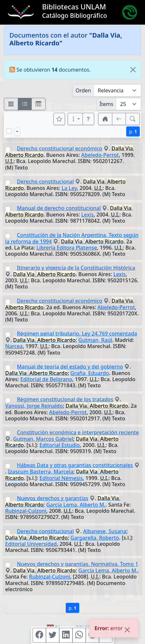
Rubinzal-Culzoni (26, 511)
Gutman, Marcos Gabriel (43, 439)
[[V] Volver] (119, 119)
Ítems (106, 104)
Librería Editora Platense (67, 248)
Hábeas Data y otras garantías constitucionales (75, 465)
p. (133, 131)
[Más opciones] (75, 119)
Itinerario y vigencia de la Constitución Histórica (76, 268)
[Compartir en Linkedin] (66, 635)
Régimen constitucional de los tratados (65, 399)
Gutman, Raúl (95, 340)
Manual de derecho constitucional (59, 208)
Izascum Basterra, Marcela (41, 472)
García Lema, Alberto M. (76, 505)
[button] (88, 119)
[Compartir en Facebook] (39, 635)
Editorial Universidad (31, 544)
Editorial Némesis (61, 478)
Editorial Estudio (60, 445)
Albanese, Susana (105, 531)
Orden (83, 90)
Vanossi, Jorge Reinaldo (34, 406)
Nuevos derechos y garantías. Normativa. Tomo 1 (78, 564)
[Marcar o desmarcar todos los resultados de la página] (9, 131)
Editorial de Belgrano (46, 379)
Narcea (14, 346)
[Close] (133, 70)
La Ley (69, 188)
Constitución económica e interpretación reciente (78, 432)
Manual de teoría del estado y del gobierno (70, 367)
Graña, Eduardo (90, 373)
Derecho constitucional (45, 181)
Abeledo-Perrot (100, 155)
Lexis (87, 215)
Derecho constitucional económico (60, 148)
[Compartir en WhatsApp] (79, 635)
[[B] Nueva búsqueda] (133, 119)
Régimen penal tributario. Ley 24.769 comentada (77, 334)
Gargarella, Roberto (95, 538)
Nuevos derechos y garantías (52, 498)
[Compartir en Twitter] (53, 635)
